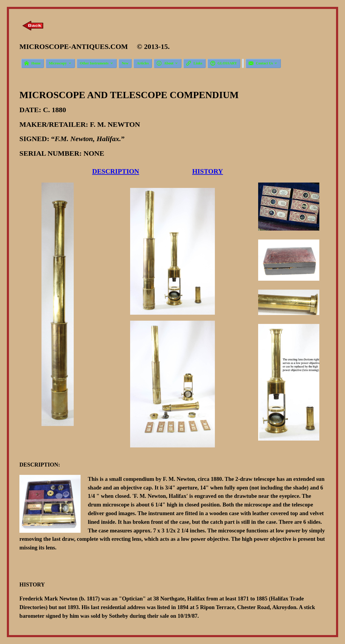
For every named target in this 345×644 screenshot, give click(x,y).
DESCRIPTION (116, 171)
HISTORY (208, 171)
